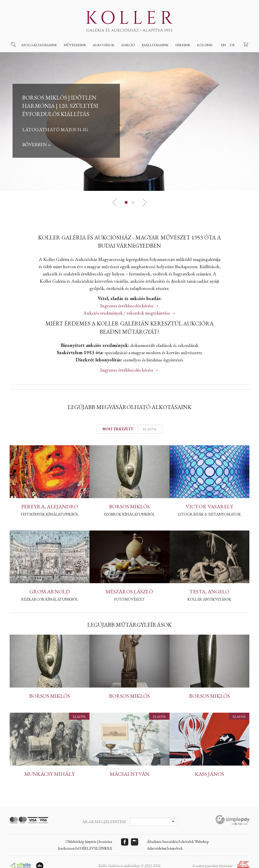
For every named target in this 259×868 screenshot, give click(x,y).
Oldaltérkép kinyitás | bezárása (89, 842)
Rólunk (205, 45)
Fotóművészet (129, 599)
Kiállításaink (155, 45)
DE (232, 45)
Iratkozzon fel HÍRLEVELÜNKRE (85, 848)
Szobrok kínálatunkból (129, 514)
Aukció (128, 45)
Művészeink (75, 45)
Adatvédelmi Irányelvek (165, 848)
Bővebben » (36, 144)
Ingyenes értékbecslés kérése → (130, 306)
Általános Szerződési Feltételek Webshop (178, 842)
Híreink (183, 45)
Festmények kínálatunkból (50, 514)
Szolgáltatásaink (39, 45)
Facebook (125, 842)
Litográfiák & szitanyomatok (209, 514)
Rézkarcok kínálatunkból (50, 599)
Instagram (135, 842)
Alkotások (104, 45)
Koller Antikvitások (209, 599)
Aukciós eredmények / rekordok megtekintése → (129, 313)
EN (224, 45)
